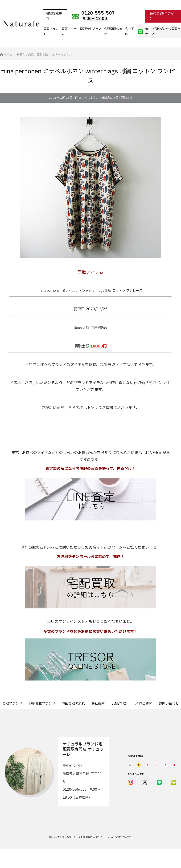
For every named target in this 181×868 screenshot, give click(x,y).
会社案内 (130, 32)
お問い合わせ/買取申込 (166, 32)
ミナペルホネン (89, 98)
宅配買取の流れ (113, 32)
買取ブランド (51, 32)
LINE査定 (119, 704)
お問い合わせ (169, 704)
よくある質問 (142, 704)
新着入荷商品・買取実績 (117, 98)
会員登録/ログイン (162, 16)
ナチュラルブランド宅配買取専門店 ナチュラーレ (84, 837)
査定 (143, 32)
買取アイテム (69, 32)
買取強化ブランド (91, 32)
